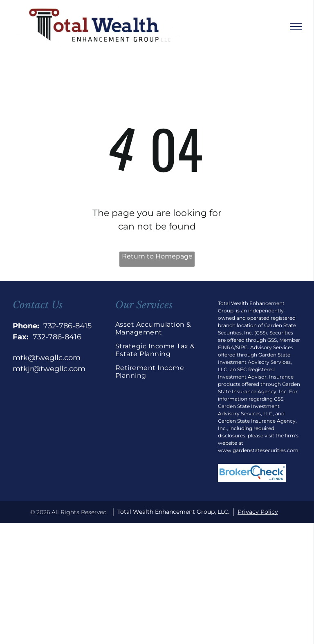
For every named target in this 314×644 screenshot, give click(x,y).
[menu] (296, 27)
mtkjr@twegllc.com (49, 369)
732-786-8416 (57, 337)
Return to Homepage (157, 256)
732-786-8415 (67, 326)
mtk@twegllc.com (47, 358)
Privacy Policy (258, 512)
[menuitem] (157, 331)
